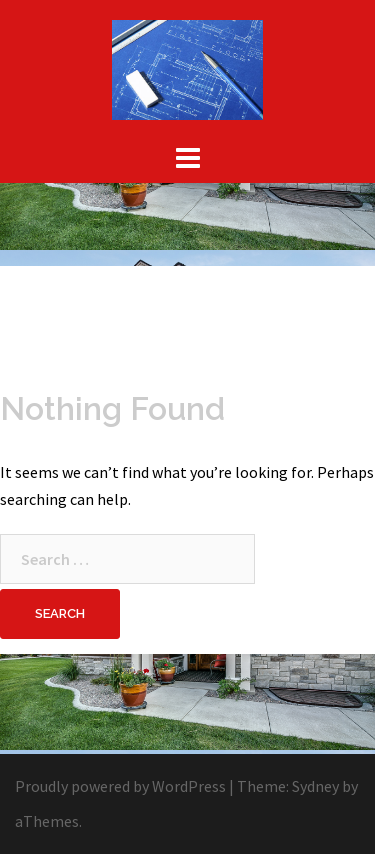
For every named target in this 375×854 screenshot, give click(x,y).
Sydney (315, 786)
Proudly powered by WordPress (120, 786)
